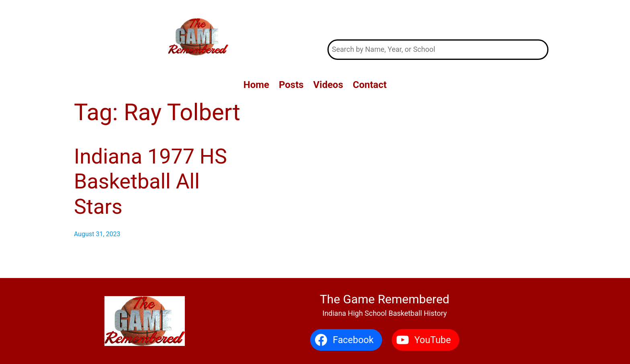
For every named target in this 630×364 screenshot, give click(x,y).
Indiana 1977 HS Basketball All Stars (150, 182)
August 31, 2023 (97, 234)
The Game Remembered (438, 19)
